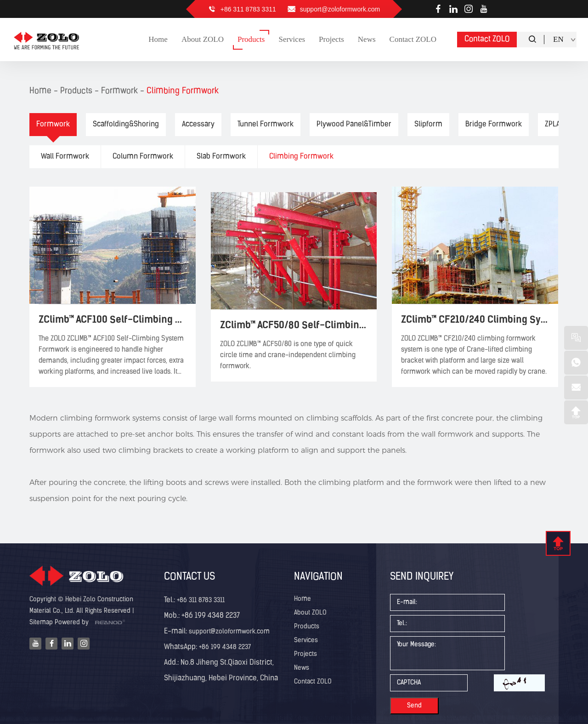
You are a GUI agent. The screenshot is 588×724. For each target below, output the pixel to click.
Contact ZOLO (487, 39)
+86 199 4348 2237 (224, 647)
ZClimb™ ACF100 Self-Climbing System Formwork (113, 319)
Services (306, 641)
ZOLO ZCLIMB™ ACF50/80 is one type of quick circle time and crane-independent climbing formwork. (288, 356)
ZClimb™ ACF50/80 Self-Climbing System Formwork (294, 325)
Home (40, 91)
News (302, 668)
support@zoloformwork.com (340, 9)
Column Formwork (143, 157)
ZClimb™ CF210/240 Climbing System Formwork (475, 319)
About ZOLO (310, 613)
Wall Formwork (65, 157)
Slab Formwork (221, 157)
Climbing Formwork (183, 91)
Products (76, 91)
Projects (305, 654)
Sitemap (41, 623)
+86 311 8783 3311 (248, 9)
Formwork (119, 91)
